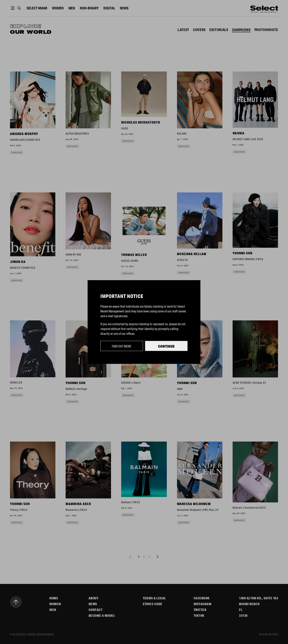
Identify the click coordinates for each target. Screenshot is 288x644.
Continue (166, 346)
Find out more (122, 346)
